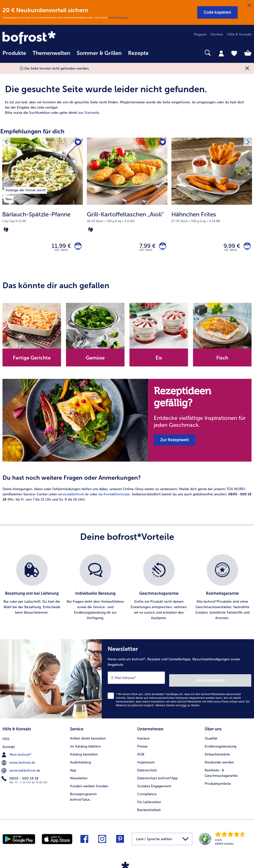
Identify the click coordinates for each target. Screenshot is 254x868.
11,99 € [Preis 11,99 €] (59, 247)
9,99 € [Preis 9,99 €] (229, 247)
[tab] (221, 53)
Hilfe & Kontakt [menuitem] (239, 34)
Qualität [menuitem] (211, 736)
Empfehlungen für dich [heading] (32, 131)
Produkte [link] (14, 53)
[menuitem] (14, 56)
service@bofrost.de (73, 496)
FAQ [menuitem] (6, 736)
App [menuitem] (73, 768)
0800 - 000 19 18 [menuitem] (20, 776)
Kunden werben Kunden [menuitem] (89, 784)
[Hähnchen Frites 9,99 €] (212, 204)
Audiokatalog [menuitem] (80, 760)
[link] (40, 38)
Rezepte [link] (138, 53)
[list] (127, 590)
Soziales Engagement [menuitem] (154, 784)
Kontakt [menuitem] (9, 744)
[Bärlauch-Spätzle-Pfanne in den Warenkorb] (77, 247)
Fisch (222, 360)
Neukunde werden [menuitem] (219, 760)
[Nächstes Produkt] (247, 143)
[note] (43, 222)
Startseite (92, 113)
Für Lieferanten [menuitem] (149, 800)
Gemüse (95, 360)
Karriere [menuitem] (217, 34)
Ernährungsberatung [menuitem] (221, 744)
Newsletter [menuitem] (79, 776)
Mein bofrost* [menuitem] (17, 752)
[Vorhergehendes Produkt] (7, 143)
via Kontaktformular (114, 496)
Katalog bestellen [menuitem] (84, 752)
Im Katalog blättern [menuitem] (85, 744)
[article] (127, 94)
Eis (159, 360)
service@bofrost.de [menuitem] (21, 768)
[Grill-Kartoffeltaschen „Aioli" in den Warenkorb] (161, 247)
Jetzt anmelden (230, 680)
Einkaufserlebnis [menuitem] (217, 752)
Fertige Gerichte (32, 360)
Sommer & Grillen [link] (99, 53)
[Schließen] (250, 5)
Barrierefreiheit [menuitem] (149, 808)
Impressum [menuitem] (146, 760)
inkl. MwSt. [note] (62, 252)
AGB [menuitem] (141, 752)
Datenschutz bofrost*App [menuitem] (157, 776)
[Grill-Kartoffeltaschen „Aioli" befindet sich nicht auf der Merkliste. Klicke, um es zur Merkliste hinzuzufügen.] (162, 143)
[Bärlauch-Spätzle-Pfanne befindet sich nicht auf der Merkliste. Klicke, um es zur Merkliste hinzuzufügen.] (78, 143)
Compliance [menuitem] (147, 792)
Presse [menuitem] (142, 744)
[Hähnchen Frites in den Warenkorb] (246, 247)
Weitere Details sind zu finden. (178, 705)
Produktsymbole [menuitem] (218, 782)
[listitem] (26, 190)
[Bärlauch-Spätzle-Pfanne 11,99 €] (43, 204)
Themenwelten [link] (51, 53)
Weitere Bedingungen (118, 18)
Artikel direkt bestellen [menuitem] (88, 736)
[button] (217, 12)
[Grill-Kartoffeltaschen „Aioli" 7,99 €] (127, 204)
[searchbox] (158, 53)
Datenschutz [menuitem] (147, 768)
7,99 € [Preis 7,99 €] (145, 247)
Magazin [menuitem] (200, 34)
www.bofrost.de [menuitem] (19, 760)
